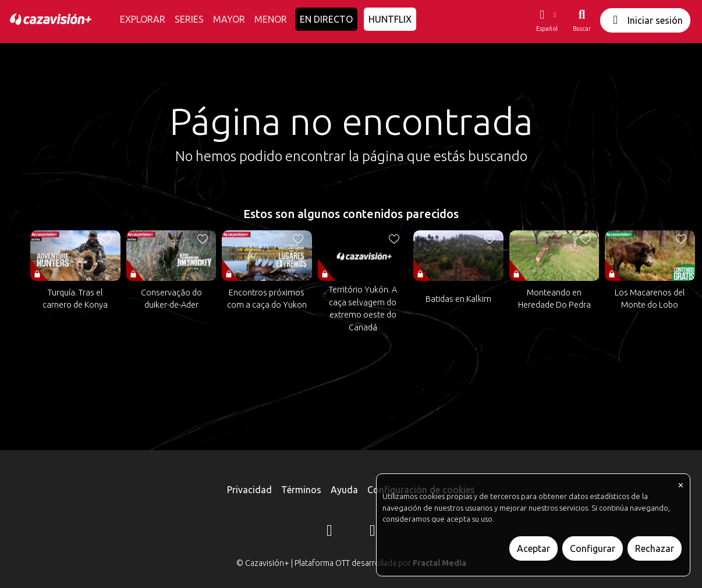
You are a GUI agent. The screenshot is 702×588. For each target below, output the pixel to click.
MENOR (271, 19)
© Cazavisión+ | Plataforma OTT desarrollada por (351, 563)
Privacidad (249, 490)
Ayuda (344, 490)
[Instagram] (329, 532)
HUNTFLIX (390, 19)
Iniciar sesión (645, 20)
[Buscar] (582, 20)
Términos (301, 490)
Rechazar (655, 548)
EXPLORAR (143, 19)
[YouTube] (373, 532)
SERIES (189, 19)
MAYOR (229, 19)
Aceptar (533, 548)
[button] (547, 20)
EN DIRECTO (326, 19)
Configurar (593, 548)
